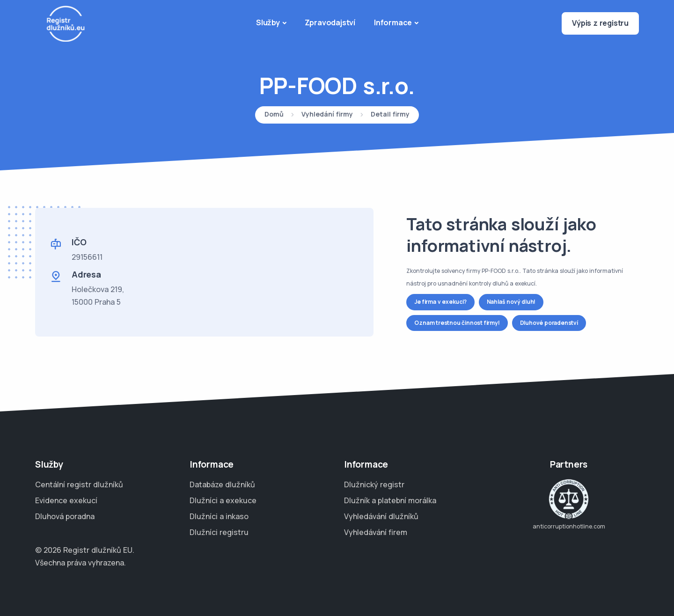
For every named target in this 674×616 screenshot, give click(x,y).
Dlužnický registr (374, 484)
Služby (268, 22)
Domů (274, 115)
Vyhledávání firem (376, 532)
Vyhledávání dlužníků (381, 516)
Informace (393, 22)
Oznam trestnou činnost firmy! (457, 323)
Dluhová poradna (65, 516)
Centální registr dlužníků (79, 484)
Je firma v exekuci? (440, 302)
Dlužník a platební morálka (390, 500)
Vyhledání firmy (327, 115)
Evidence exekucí (66, 500)
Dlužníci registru (219, 532)
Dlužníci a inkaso (219, 516)
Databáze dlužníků (222, 484)
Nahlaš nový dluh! (511, 302)
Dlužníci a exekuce (223, 500)
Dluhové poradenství (549, 323)
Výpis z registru (600, 23)
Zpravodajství (330, 22)
